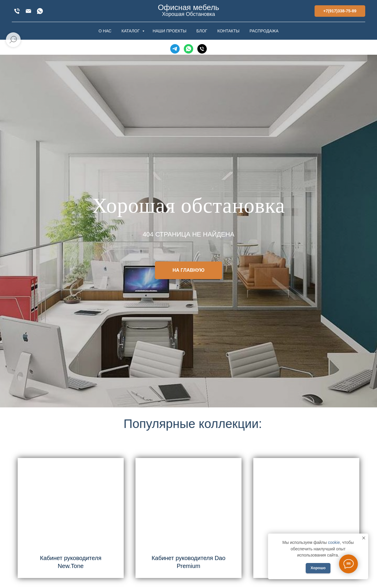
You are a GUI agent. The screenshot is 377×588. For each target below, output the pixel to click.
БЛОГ (202, 31)
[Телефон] (202, 49)
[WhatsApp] (40, 11)
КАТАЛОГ (131, 31)
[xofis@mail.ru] (28, 11)
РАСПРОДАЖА (264, 31)
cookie (334, 542)
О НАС (105, 31)
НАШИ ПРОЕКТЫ (170, 31)
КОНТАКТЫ (229, 31)
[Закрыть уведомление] (364, 538)
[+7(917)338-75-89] (17, 11)
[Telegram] (175, 49)
